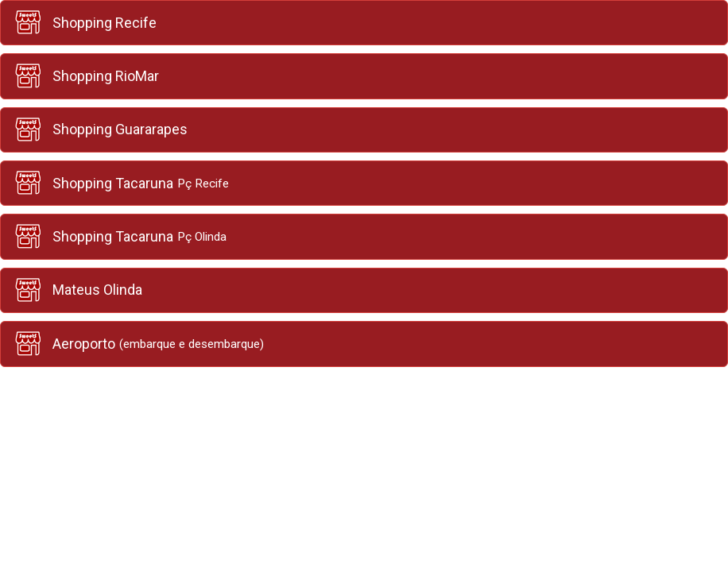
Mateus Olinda (77, 290)
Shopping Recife (85, 23)
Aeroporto (138, 344)
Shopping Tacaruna (121, 183)
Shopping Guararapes (100, 130)
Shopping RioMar (86, 76)
